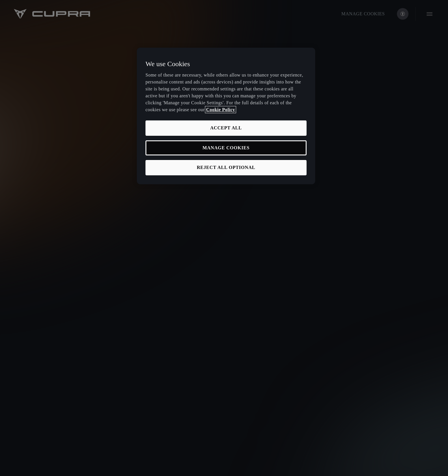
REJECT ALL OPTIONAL (226, 167)
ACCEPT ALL (226, 128)
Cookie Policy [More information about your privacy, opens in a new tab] (221, 110)
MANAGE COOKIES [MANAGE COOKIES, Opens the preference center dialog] (226, 148)
